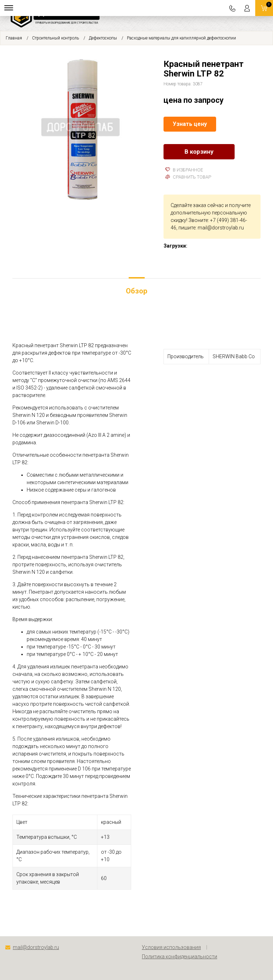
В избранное (184, 170)
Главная (14, 38)
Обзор (136, 291)
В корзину (199, 152)
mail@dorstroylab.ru (221, 228)
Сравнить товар (188, 177)
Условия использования (171, 947)
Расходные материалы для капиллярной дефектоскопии (181, 38)
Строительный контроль (55, 38)
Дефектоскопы (103, 38)
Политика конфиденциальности (180, 957)
